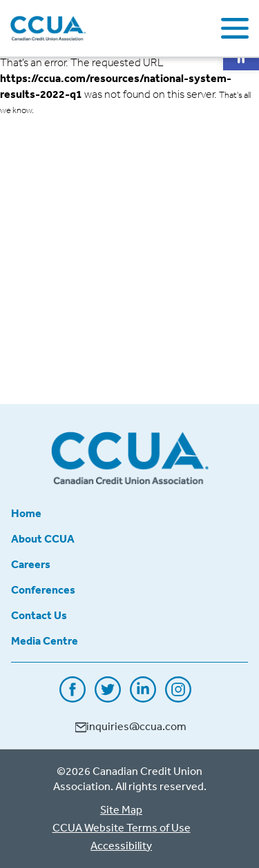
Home (26, 513)
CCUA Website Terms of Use (122, 827)
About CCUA (43, 538)
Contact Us (39, 615)
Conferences (43, 589)
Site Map (121, 809)
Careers (31, 564)
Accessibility (121, 845)
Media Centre (45, 640)
